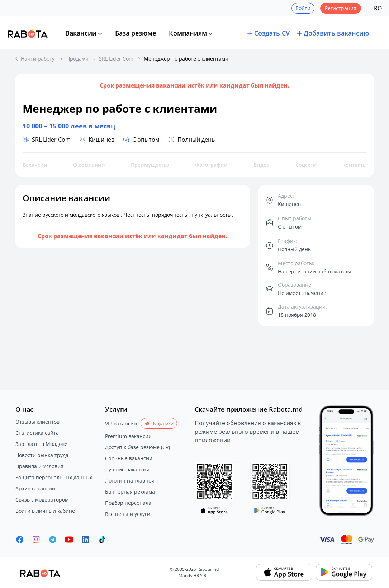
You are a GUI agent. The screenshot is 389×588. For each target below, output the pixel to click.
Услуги (116, 409)
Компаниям (188, 33)
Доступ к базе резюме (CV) (137, 447)
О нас (24, 409)
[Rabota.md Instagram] (36, 540)
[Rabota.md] (28, 33)
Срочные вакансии (129, 458)
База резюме (136, 33)
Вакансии (81, 33)
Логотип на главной (130, 481)
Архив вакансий (35, 488)
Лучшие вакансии (127, 469)
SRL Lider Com (116, 59)
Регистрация (341, 8)
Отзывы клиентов (37, 422)
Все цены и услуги (128, 514)
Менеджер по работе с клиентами (186, 59)
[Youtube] (69, 540)
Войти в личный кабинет (46, 511)
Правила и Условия (39, 466)
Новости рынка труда (42, 455)
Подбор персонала (128, 503)
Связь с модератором (42, 500)
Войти (303, 8)
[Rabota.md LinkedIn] (86, 540)
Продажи (77, 59)
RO (378, 8)
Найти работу (38, 59)
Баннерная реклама (130, 492)
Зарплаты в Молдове (41, 444)
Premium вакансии (128, 436)
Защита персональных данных (54, 477)
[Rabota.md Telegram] (53, 540)
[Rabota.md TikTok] (102, 540)
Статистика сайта (37, 433)
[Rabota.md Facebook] (20, 540)
